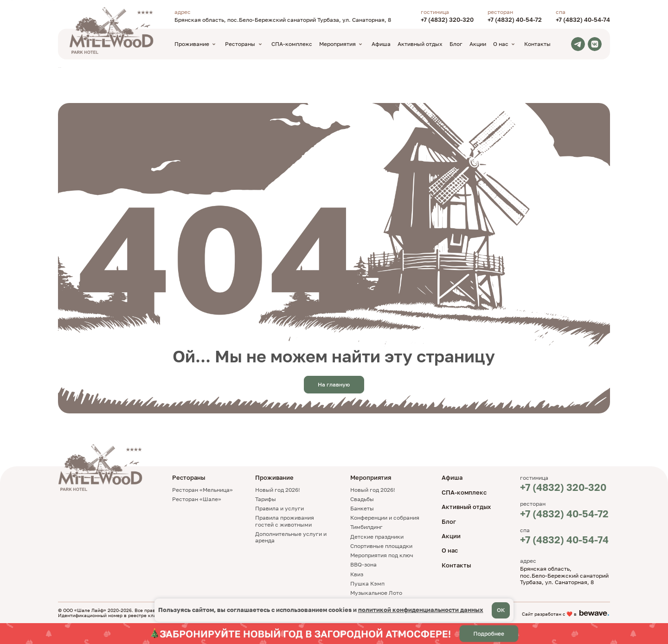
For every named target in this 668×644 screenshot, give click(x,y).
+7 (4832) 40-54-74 (583, 20)
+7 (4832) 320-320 (447, 20)
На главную (334, 384)
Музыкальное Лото (376, 593)
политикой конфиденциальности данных (421, 610)
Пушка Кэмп (367, 583)
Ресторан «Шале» (197, 499)
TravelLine (60, 68)
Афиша (381, 44)
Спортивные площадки (381, 546)
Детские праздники (377, 537)
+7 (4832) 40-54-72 (515, 20)
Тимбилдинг (366, 527)
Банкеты (362, 508)
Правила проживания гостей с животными (285, 521)
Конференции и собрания (385, 518)
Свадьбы (362, 499)
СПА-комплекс (292, 44)
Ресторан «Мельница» (202, 490)
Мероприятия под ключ (382, 555)
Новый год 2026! (278, 490)
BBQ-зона (363, 564)
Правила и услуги (279, 508)
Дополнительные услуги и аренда (291, 537)
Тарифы (266, 499)
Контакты (537, 44)
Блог (456, 44)
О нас (450, 550)
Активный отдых (420, 44)
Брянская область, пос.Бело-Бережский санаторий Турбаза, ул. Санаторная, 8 (283, 20)
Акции (478, 44)
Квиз (357, 574)
